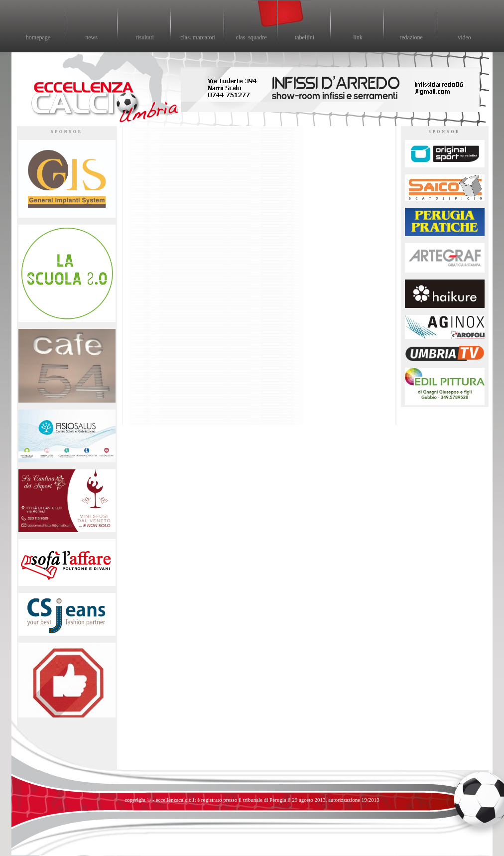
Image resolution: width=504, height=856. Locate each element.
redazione (411, 37)
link (358, 37)
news (91, 37)
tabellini (305, 37)
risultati (145, 37)
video (464, 37)
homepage (38, 37)
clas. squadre (252, 37)
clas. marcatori (198, 37)
